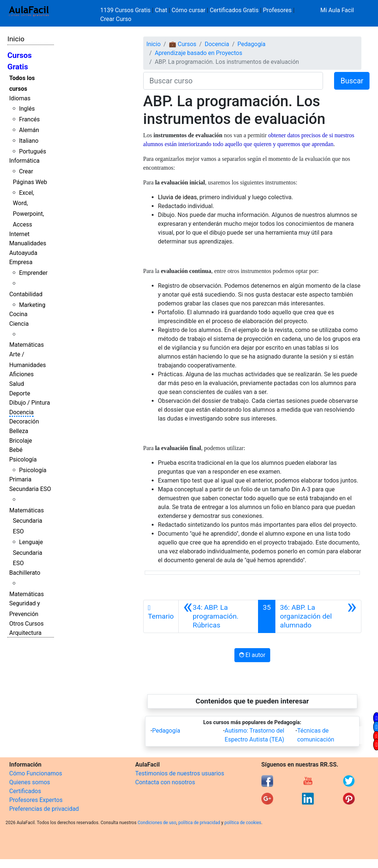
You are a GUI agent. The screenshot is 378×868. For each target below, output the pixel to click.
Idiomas (20, 98)
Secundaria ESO (30, 489)
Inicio (16, 39)
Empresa (21, 262)
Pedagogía (251, 44)
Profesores (277, 10)
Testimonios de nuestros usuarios (180, 773)
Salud (17, 384)
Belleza (19, 431)
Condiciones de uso (157, 823)
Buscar (352, 81)
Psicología (23, 459)
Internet (19, 234)
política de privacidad (199, 823)
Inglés (27, 109)
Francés (29, 119)
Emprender (33, 273)
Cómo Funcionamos (36, 773)
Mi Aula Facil (337, 10)
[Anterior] (218, 616)
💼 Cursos (183, 44)
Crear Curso (116, 19)
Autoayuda (23, 253)
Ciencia (19, 324)
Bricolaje (21, 441)
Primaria (20, 479)
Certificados (25, 791)
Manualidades (28, 243)
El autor (252, 655)
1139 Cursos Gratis (126, 10)
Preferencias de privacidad (44, 809)
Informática (24, 161)
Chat (161, 10)
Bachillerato (25, 573)
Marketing (32, 305)
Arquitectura (25, 633)
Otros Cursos (26, 624)
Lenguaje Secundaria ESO (28, 553)
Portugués (32, 151)
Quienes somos (30, 782)
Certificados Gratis (234, 10)
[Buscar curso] (233, 81)
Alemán (29, 130)
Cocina (18, 314)
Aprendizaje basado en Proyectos (198, 53)
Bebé (16, 450)
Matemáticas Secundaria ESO (27, 521)
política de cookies (243, 823)
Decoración (24, 421)
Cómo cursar (189, 10)
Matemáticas (27, 345)
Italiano (29, 141)
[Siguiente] (318, 616)
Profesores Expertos (36, 800)
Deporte (20, 393)
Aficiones (21, 374)
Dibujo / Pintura (30, 403)
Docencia (21, 412)
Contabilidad (26, 294)
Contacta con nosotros (165, 782)
